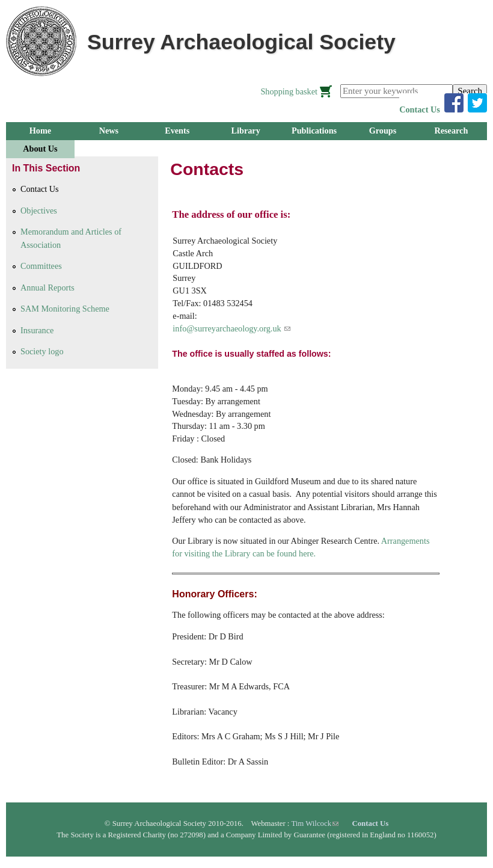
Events (177, 131)
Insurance (37, 330)
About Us (40, 149)
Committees (41, 266)
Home (40, 131)
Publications (314, 131)
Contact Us (420, 109)
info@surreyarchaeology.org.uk (231, 328)
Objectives (39, 211)
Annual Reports (47, 288)
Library (246, 131)
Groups (383, 131)
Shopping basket (289, 91)
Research (451, 131)
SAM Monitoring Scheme (65, 309)
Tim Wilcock (315, 823)
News (109, 131)
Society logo (42, 351)
